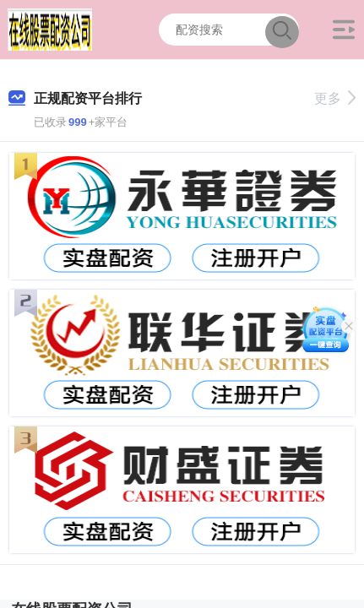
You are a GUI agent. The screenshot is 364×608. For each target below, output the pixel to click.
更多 (335, 98)
